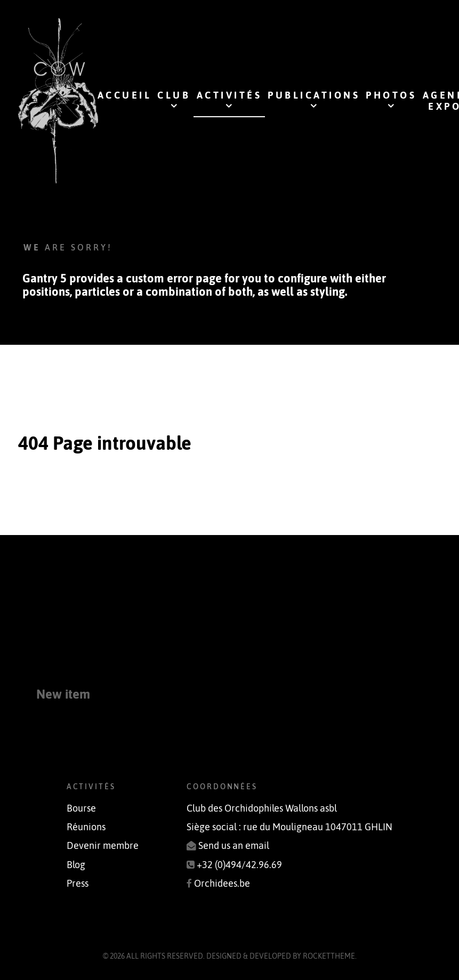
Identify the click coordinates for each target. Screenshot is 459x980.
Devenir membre (103, 846)
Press (78, 884)
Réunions (86, 827)
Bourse (81, 808)
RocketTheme (329, 956)
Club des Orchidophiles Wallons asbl (262, 808)
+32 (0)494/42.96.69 (239, 865)
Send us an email (234, 846)
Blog (76, 865)
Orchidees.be (222, 884)
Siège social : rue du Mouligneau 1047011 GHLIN (289, 827)
